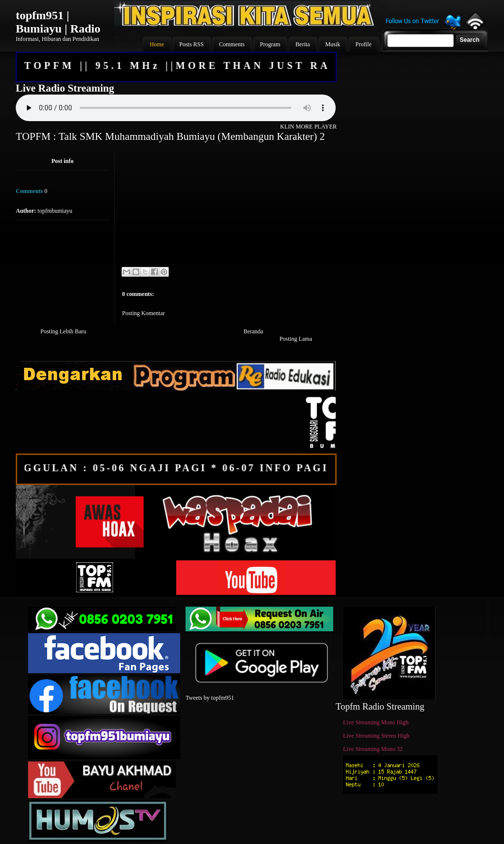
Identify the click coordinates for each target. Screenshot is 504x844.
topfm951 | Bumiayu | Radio (58, 22)
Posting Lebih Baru (63, 331)
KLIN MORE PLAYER (308, 127)
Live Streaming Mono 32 (373, 749)
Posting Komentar (143, 313)
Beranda (253, 331)
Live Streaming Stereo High (376, 736)
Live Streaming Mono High (376, 722)
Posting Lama (296, 339)
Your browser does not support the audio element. (176, 108)
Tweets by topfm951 (210, 698)
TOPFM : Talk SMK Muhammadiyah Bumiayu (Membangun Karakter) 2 (170, 136)
